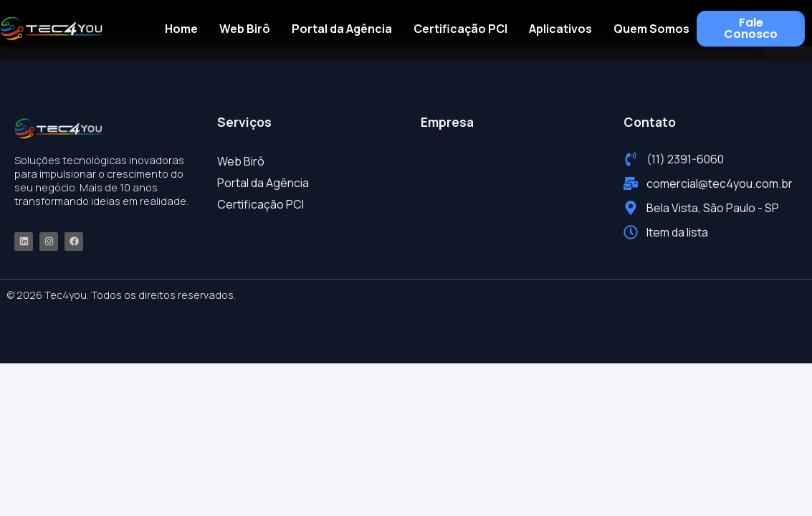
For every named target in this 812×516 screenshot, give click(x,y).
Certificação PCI (460, 29)
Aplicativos (560, 29)
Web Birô (245, 29)
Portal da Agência (342, 29)
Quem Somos (651, 29)
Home (181, 29)
